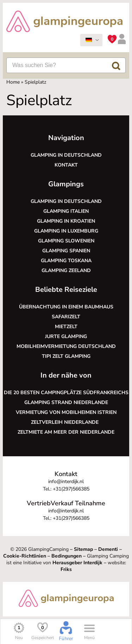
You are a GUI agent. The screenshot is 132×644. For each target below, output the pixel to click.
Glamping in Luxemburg (66, 231)
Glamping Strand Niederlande (66, 402)
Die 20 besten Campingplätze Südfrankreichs (66, 393)
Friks (66, 569)
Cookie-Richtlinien (25, 556)
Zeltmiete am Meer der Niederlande (66, 432)
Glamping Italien (66, 211)
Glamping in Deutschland (66, 155)
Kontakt (66, 165)
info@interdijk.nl (66, 482)
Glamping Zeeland (66, 270)
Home (13, 82)
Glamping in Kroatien (66, 221)
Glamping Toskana (66, 261)
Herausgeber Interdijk (77, 563)
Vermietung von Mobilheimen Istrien (66, 412)
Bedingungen (67, 556)
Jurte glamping (66, 336)
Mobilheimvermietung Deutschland (66, 346)
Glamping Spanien (66, 251)
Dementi (108, 549)
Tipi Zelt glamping (66, 356)
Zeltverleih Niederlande (66, 422)
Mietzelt (66, 327)
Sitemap (83, 549)
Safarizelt (66, 317)
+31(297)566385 (71, 489)
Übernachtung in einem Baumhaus (66, 307)
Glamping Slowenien (66, 241)
